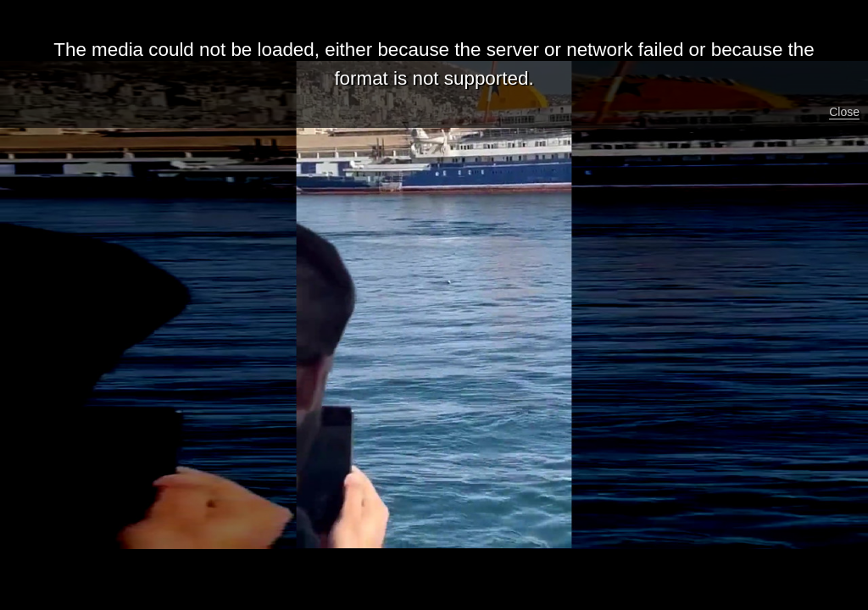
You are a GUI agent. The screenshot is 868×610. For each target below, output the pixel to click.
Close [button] (844, 112)
